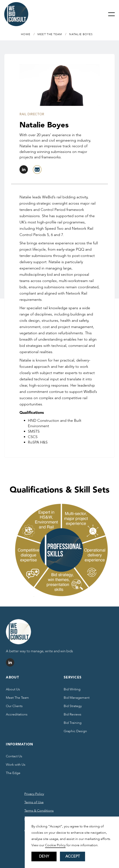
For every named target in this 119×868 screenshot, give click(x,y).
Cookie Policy (55, 845)
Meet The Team (17, 700)
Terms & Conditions (39, 813)
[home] (16, 14)
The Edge (13, 775)
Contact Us (14, 758)
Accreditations (17, 717)
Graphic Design (75, 733)
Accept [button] (73, 856)
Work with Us (16, 767)
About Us (13, 691)
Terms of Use (34, 804)
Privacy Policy (34, 796)
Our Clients (14, 708)
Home (26, 34)
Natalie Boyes (81, 34)
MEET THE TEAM (50, 34)
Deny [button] (44, 856)
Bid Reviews (72, 717)
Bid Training (73, 725)
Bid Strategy (73, 708)
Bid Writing (72, 691)
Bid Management (77, 700)
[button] (111, 14)
